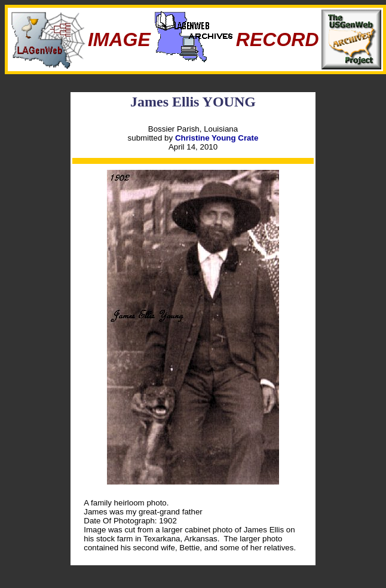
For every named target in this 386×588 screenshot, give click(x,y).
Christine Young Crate (217, 138)
